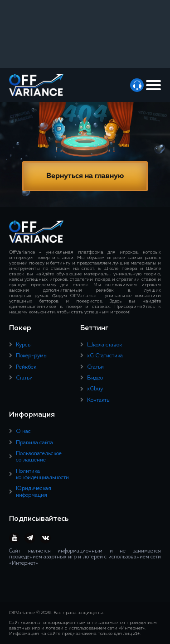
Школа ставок (104, 345)
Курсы (24, 345)
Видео (95, 378)
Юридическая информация (34, 492)
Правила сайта (34, 443)
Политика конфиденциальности (42, 475)
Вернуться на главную (85, 176)
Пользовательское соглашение (39, 457)
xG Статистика (105, 356)
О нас (23, 432)
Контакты (99, 400)
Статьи (24, 378)
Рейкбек (26, 367)
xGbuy (95, 389)
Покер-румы (32, 356)
